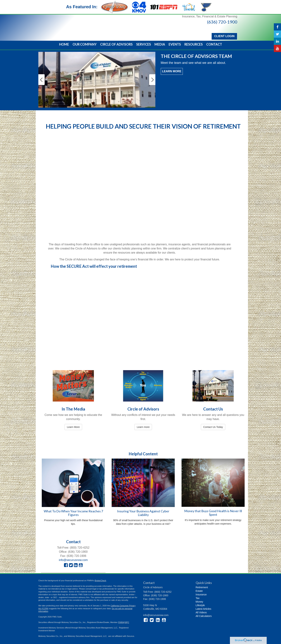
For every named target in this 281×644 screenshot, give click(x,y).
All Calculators (204, 616)
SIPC (127, 622)
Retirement (202, 587)
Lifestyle (200, 605)
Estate (199, 591)
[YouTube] (277, 48)
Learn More (172, 71)
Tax (198, 598)
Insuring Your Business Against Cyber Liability (143, 513)
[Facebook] (277, 27)
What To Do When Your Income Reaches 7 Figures (73, 513)
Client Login (224, 36)
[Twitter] (277, 34)
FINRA (121, 622)
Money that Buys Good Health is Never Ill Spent (213, 513)
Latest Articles (203, 609)
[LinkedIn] (277, 41)
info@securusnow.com (73, 560)
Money (199, 602)
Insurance (201, 595)
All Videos (201, 612)
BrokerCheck (101, 581)
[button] (85, 44)
